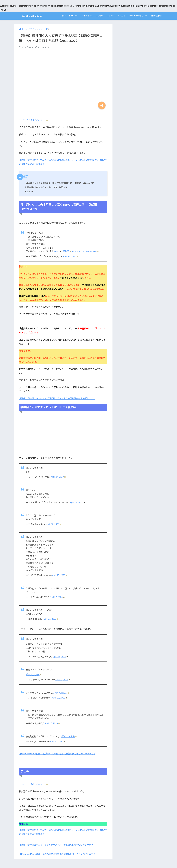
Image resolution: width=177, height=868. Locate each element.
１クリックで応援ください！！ (34, 120)
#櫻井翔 (66, 251)
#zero (57, 251)
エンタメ (100, 16)
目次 (64, 16)
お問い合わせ (156, 16)
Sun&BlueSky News (33, 16)
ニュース (111, 16)
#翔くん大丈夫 (34, 674)
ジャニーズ (74, 16)
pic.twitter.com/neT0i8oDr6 (86, 251)
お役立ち (121, 16)
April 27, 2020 (71, 256)
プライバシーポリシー (138, 16)
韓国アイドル (87, 16)
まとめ (29, 191)
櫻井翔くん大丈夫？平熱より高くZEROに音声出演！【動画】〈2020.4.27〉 (61, 183)
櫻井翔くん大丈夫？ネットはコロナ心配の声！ (47, 187)
